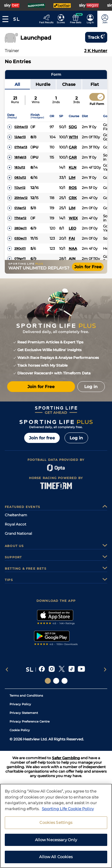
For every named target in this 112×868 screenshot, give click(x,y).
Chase (69, 84)
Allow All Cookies (56, 859)
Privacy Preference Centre (30, 721)
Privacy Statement (24, 713)
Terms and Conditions (26, 696)
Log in (76, 438)
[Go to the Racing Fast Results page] (46, 19)
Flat (95, 84)
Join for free (42, 438)
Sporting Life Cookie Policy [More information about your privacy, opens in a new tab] (68, 811)
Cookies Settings (56, 825)
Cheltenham (16, 515)
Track (96, 37)
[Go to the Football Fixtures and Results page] (61, 19)
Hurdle (43, 84)
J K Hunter (96, 51)
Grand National (18, 533)
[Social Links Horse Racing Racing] (56, 681)
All (17, 84)
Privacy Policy (20, 704)
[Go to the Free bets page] (75, 19)
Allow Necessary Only (56, 842)
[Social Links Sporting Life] (48, 681)
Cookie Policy (20, 730)
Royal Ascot (16, 524)
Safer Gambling (66, 758)
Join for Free (88, 267)
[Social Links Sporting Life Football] (65, 681)
